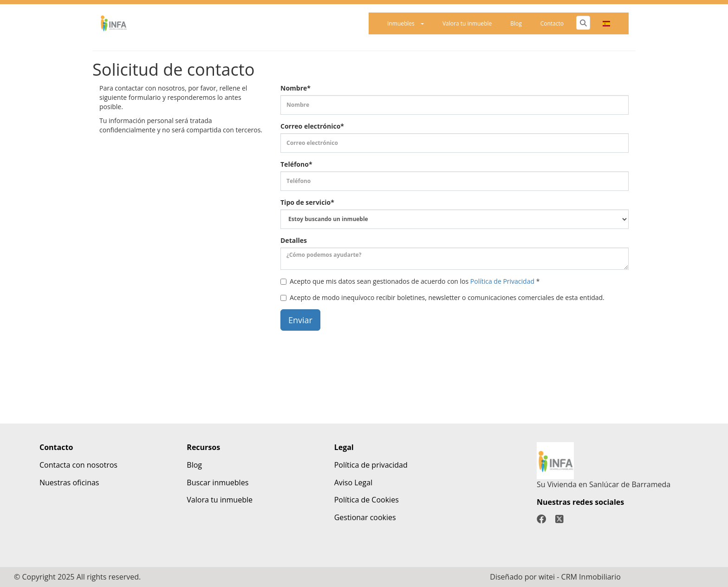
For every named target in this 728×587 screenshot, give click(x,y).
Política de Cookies (367, 500)
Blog (516, 23)
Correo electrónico (312, 126)
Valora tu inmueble (467, 23)
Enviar (300, 320)
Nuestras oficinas (69, 483)
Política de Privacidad (502, 281)
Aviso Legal (354, 483)
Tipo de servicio (307, 202)
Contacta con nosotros (78, 465)
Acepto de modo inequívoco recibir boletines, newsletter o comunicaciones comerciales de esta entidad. (442, 297)
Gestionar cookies (365, 517)
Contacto (552, 23)
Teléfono (296, 164)
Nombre (296, 88)
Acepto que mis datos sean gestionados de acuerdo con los (410, 281)
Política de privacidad (371, 465)
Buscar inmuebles (218, 483)
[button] (606, 23)
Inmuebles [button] (406, 23)
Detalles (294, 240)
